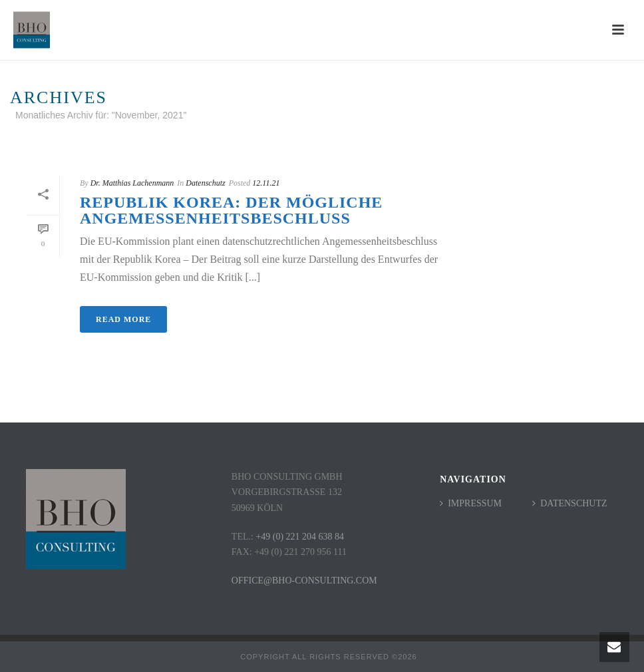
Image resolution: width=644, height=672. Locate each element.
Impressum (471, 503)
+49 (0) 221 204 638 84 (300, 537)
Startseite (471, 140)
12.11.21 (266, 183)
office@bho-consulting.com (304, 581)
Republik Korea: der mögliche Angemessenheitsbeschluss (231, 210)
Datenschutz (205, 183)
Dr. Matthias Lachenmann (132, 183)
